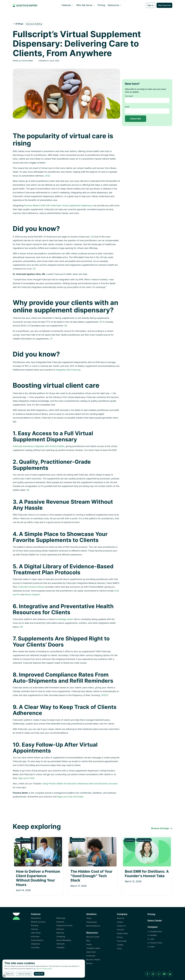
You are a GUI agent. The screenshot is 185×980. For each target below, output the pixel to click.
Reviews (90, 963)
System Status (123, 933)
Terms (119, 949)
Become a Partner (93, 960)
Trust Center (122, 941)
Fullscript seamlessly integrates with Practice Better (39, 446)
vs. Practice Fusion (155, 943)
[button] (68, 5)
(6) (66, 326)
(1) (46, 176)
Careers (120, 922)
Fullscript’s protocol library (31, 587)
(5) (101, 322)
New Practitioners (93, 926)
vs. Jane (151, 939)
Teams (89, 918)
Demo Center (155, 921)
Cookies (120, 945)
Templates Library (93, 948)
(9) (21, 627)
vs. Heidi (151, 947)
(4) (34, 269)
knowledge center (64, 619)
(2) (49, 176)
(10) (103, 695)
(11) (107, 695)
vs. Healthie (152, 935)
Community (91, 956)
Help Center (91, 952)
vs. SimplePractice (155, 931)
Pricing (101, 5)
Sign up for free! (26, 778)
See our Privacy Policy (44, 969)
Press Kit (120, 930)
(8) (28, 490)
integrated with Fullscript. (68, 370)
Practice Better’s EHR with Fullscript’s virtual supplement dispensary (58, 205)
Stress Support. (33, 594)
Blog (88, 941)
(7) (51, 339)
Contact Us (121, 926)
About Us (121, 918)
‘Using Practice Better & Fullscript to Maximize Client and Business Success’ (80, 784)
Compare (153, 927)
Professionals (92, 922)
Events (89, 944)
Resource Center (93, 937)
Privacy (120, 937)
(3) (92, 237)
